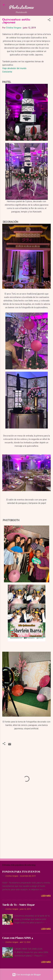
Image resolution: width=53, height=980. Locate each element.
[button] (49, 20)
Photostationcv (21, 7)
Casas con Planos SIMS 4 (18, 938)
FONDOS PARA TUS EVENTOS (21, 872)
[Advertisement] (26, 834)
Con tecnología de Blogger (27, 975)
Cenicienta (7, 72)
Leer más (46, 896)
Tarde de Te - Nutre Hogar (19, 905)
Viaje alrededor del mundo (14, 68)
